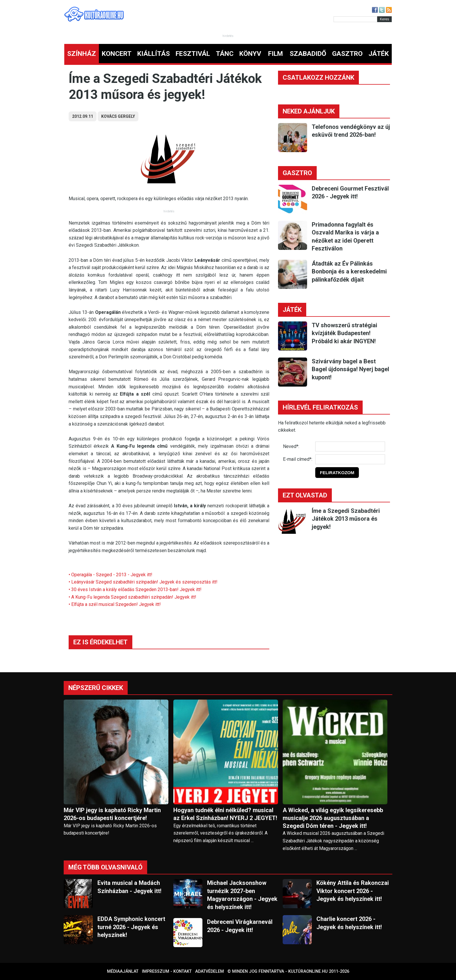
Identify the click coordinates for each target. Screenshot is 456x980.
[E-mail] (350, 459)
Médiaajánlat (123, 971)
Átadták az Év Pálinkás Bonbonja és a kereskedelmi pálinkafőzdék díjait (349, 272)
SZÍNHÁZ (82, 54)
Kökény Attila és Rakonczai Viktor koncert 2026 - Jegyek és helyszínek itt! (353, 891)
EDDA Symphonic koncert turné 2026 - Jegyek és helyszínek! (131, 927)
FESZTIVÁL (193, 54)
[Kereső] (355, 19)
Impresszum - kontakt (167, 971)
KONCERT (117, 54)
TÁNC (225, 54)
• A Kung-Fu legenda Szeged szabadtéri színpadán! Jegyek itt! (132, 597)
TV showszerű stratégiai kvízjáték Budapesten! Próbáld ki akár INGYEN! (344, 333)
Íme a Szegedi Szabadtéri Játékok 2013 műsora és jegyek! (346, 519)
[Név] (350, 447)
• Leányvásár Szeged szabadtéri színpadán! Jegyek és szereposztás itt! (143, 582)
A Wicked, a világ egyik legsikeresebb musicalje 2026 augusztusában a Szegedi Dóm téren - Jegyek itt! (333, 818)
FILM (276, 54)
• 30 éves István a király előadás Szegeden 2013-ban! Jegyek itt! (135, 589)
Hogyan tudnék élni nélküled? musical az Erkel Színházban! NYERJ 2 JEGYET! (225, 814)
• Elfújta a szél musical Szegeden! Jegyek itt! (115, 604)
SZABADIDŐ (308, 54)
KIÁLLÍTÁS (154, 54)
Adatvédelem (210, 971)
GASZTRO (347, 54)
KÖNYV (250, 54)
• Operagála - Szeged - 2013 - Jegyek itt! (111, 575)
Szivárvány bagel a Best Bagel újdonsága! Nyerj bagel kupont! (350, 369)
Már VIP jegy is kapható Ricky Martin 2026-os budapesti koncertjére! (112, 814)
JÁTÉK (379, 54)
